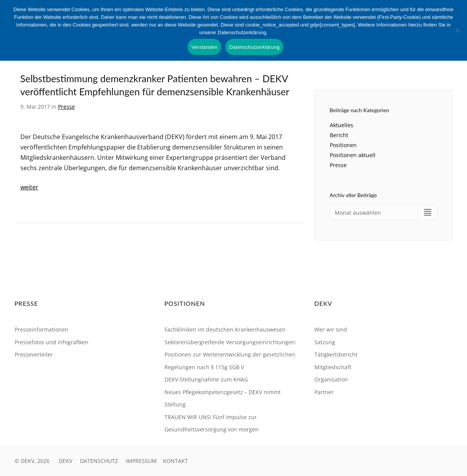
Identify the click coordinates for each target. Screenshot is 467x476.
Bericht (339, 135)
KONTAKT (175, 461)
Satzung (325, 342)
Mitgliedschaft (333, 367)
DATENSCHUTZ (99, 461)
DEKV (66, 461)
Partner (324, 392)
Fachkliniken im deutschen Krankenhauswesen (225, 330)
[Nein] (457, 30)
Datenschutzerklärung (254, 47)
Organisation (331, 380)
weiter (29, 187)
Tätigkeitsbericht (336, 355)
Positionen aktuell (353, 155)
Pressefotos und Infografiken (52, 342)
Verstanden (204, 47)
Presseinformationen (42, 330)
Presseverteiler (34, 355)
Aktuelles (342, 125)
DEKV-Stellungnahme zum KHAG (206, 380)
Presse (66, 107)
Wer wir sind (331, 330)
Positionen (343, 145)
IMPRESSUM (141, 461)
